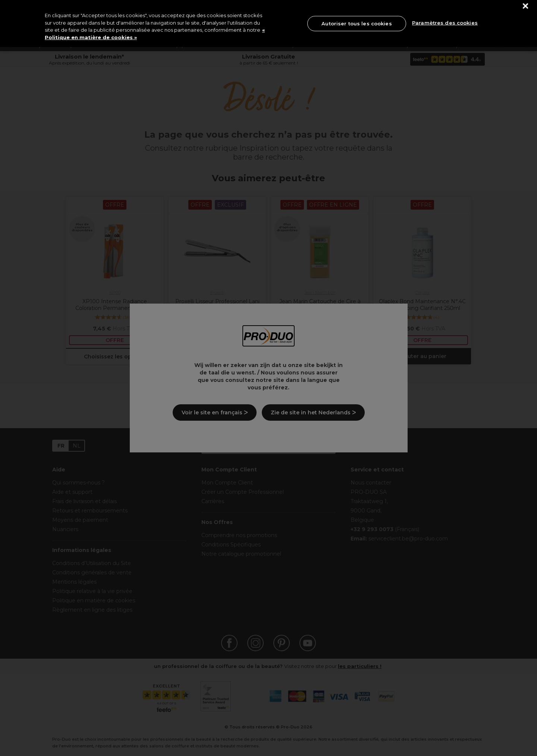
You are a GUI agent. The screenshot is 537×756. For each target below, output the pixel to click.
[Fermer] (526, 6)
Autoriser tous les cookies (357, 23)
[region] (268, 23)
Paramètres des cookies (445, 23)
